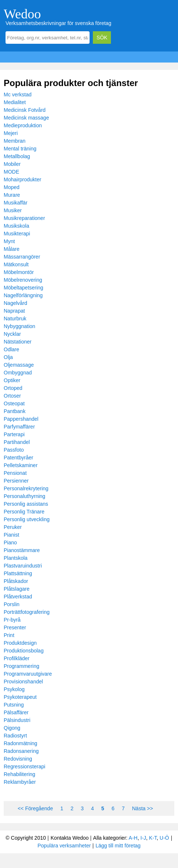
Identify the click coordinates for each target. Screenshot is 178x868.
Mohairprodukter (22, 179)
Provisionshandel (23, 682)
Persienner (16, 481)
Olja (8, 357)
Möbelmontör (19, 272)
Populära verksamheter (64, 846)
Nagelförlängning (23, 295)
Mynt (9, 241)
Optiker (12, 380)
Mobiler (12, 164)
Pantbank (15, 411)
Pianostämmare (22, 550)
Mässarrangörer (22, 257)
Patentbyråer (18, 458)
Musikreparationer (24, 218)
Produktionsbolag (24, 651)
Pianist (11, 535)
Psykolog (14, 689)
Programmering (21, 666)
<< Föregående (35, 808)
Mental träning (20, 149)
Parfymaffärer (19, 427)
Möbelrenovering (23, 280)
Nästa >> (142, 808)
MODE (11, 172)
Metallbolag (17, 156)
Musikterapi (17, 234)
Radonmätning (20, 743)
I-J (143, 838)
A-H (133, 838)
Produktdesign (20, 643)
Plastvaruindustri (23, 566)
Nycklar (12, 334)
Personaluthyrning (25, 496)
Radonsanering (21, 751)
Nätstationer (18, 342)
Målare (12, 249)
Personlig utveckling (27, 519)
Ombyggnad (18, 373)
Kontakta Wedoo (69, 838)
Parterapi (14, 434)
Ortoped (13, 388)
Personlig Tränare (24, 512)
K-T (153, 838)
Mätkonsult (16, 264)
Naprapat (14, 311)
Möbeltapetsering (23, 288)
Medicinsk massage (26, 118)
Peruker (13, 527)
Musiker (13, 210)
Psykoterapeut (20, 697)
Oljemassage (19, 365)
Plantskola (16, 558)
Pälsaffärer (16, 712)
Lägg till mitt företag (118, 846)
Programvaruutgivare (28, 674)
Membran (15, 141)
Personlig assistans (26, 504)
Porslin (12, 604)
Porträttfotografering (27, 612)
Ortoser (12, 396)
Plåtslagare (17, 589)
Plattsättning (18, 573)
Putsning (14, 705)
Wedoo (22, 14)
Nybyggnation (20, 326)
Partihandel (17, 442)
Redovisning (18, 759)
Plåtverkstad (18, 597)
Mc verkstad (18, 95)
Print (9, 635)
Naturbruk (15, 319)
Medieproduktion (23, 125)
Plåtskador (16, 581)
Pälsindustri (17, 720)
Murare (12, 195)
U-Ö (164, 838)
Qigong (12, 728)
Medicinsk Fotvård (25, 110)
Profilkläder (17, 658)
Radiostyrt (15, 736)
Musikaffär (15, 203)
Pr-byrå (12, 620)
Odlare (11, 349)
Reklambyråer (20, 782)
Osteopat (14, 403)
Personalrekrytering (26, 488)
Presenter (15, 627)
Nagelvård (15, 303)
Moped (12, 187)
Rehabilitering (20, 774)
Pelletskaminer (21, 465)
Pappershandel (21, 419)
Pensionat (15, 473)
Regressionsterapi (25, 766)
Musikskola (16, 226)
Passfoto (14, 450)
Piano (10, 542)
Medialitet (15, 102)
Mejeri (11, 133)
